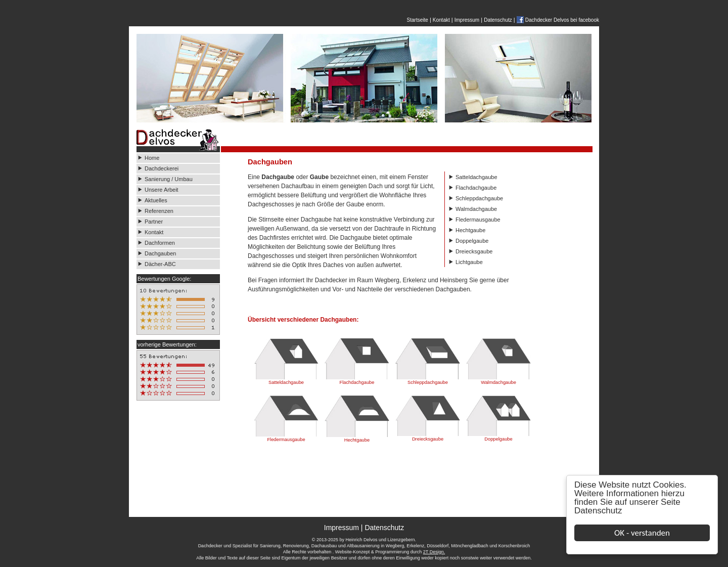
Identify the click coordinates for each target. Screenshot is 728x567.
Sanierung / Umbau (169, 179)
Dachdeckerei (162, 168)
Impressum (467, 20)
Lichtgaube (469, 262)
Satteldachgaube (476, 177)
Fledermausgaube (478, 220)
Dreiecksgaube (474, 251)
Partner (154, 222)
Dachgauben (160, 253)
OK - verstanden (643, 533)
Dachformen (160, 243)
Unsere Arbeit (162, 190)
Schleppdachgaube (479, 198)
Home (152, 158)
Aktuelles (156, 200)
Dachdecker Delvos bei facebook (562, 20)
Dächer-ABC (160, 264)
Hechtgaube (470, 230)
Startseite (418, 20)
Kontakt (441, 20)
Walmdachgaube (476, 209)
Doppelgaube (472, 241)
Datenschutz (599, 511)
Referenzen (159, 211)
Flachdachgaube (476, 188)
